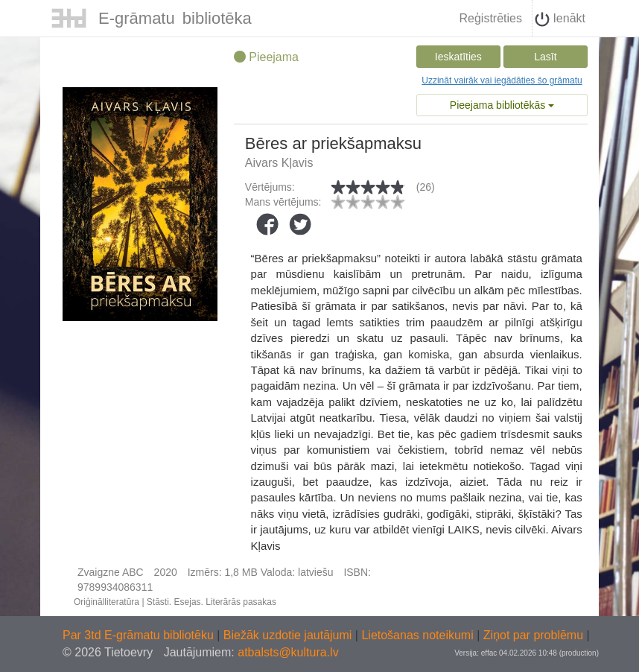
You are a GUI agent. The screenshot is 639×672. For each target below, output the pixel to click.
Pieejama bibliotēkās (502, 105)
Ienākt (560, 19)
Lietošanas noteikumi (419, 635)
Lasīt (545, 57)
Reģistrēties (490, 18)
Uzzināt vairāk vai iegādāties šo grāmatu (502, 80)
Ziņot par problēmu (533, 635)
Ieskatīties (458, 57)
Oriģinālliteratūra (106, 602)
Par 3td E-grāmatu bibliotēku (140, 635)
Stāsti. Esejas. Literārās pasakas (212, 602)
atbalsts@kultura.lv (288, 652)
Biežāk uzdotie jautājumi (289, 635)
